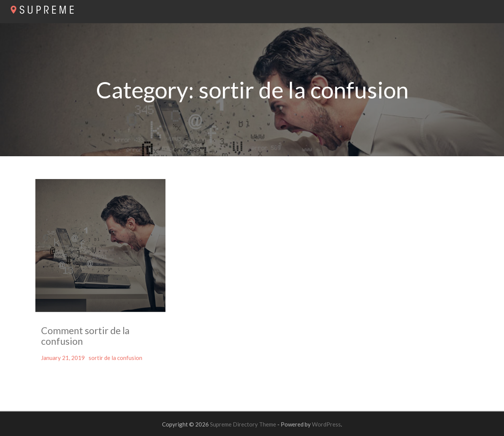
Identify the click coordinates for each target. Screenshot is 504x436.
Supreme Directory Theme (244, 424)
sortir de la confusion (115, 358)
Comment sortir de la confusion (85, 336)
